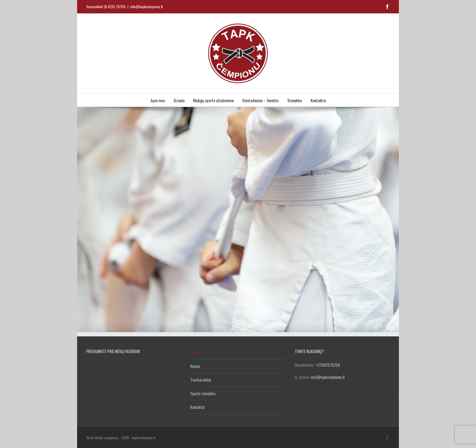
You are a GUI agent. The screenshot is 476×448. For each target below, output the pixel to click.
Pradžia (196, 352)
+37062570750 (328, 365)
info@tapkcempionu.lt (146, 7)
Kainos (195, 366)
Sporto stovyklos (203, 393)
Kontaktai (197, 407)
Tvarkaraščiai (201, 380)
